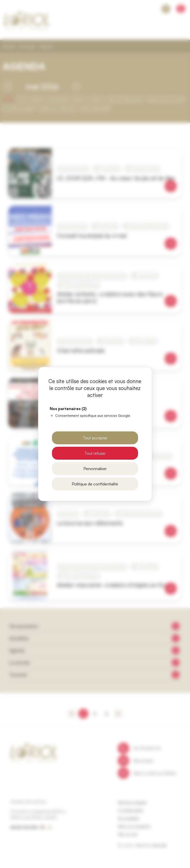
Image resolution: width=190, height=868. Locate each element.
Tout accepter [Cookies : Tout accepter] (95, 438)
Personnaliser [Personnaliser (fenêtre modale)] (95, 469)
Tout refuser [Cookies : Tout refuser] (95, 453)
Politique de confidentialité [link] (95, 484)
